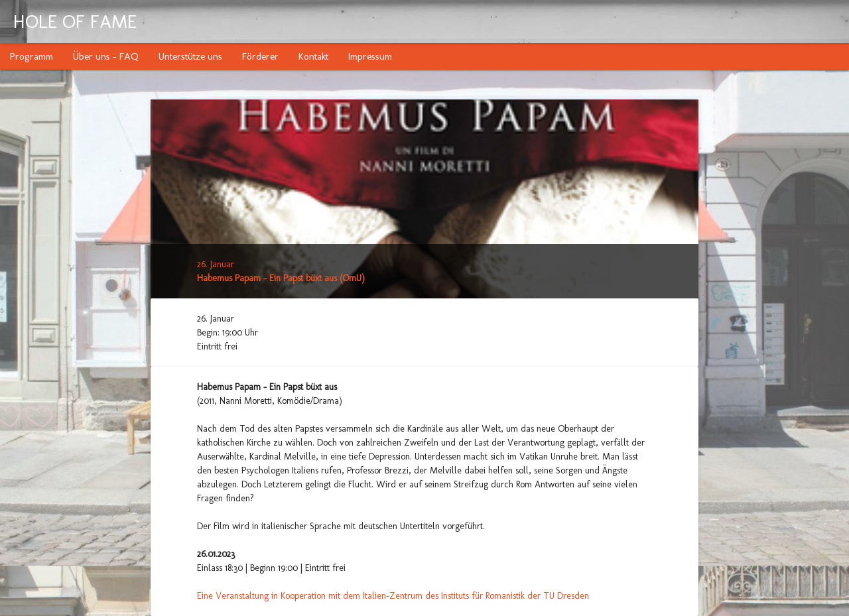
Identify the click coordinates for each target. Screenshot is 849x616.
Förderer (260, 56)
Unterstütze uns (190, 56)
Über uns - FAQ (106, 56)
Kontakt (313, 56)
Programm (32, 56)
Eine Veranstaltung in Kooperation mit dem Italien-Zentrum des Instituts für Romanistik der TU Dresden (393, 596)
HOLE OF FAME (75, 22)
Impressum (370, 56)
